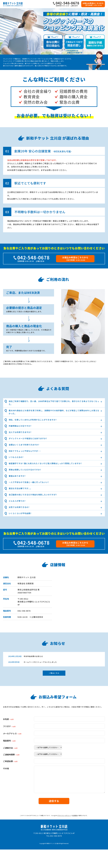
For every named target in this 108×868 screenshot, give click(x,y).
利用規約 (75, 834)
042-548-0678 (24, 629)
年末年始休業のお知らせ (33, 675)
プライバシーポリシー (64, 834)
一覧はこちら (54, 692)
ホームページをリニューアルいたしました (40, 681)
